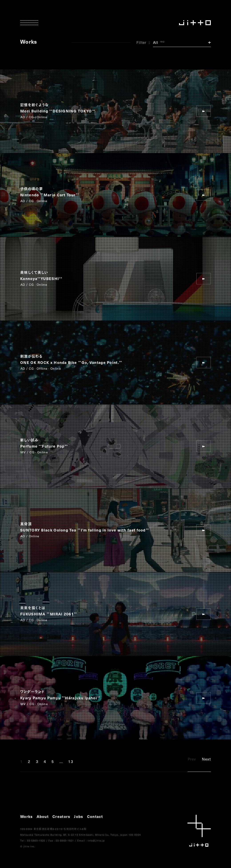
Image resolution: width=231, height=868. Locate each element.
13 (71, 761)
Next (206, 759)
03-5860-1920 (36, 841)
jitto (199, 831)
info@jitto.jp (96, 841)
